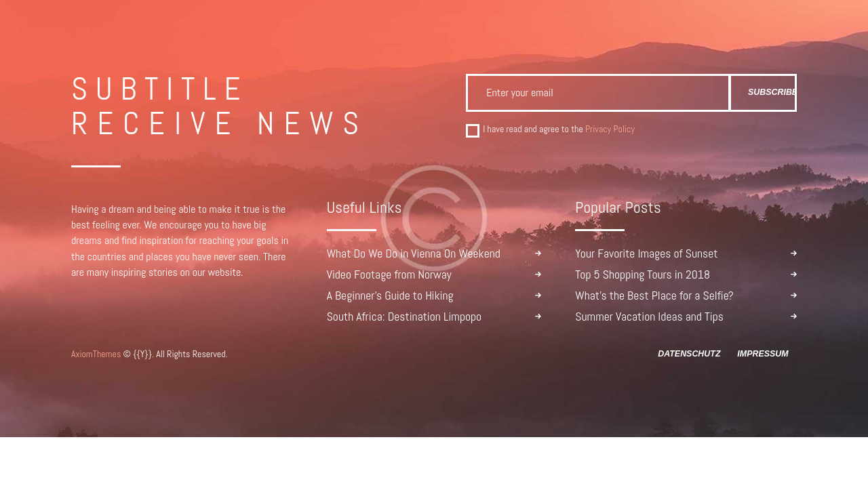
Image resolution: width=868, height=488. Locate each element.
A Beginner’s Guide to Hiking (390, 296)
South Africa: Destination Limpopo (405, 317)
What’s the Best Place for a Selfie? (654, 296)
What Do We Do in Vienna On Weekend (414, 253)
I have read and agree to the (559, 129)
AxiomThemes (96, 354)
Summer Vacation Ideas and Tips (649, 317)
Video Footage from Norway (389, 274)
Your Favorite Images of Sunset (646, 253)
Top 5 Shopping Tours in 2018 (643, 274)
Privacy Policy (610, 129)
